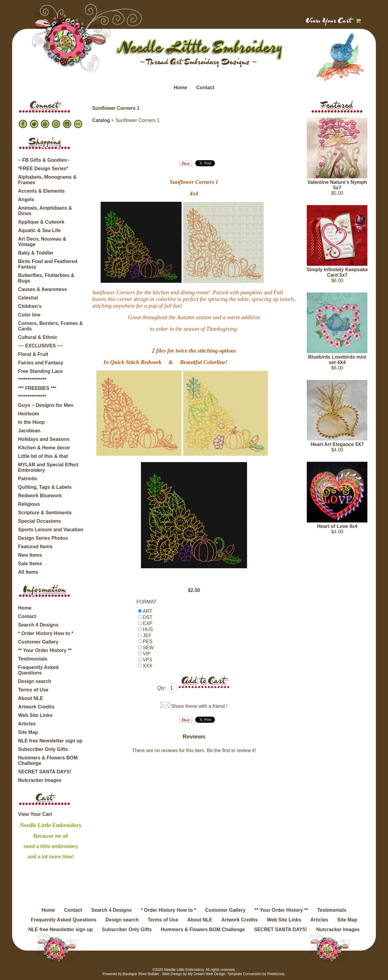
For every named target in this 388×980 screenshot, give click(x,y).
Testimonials (33, 659)
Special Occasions (40, 521)
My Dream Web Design (206, 974)
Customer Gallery (38, 642)
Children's (30, 306)
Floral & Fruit (33, 354)
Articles (27, 724)
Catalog (101, 120)
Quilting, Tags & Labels (45, 487)
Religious (29, 504)
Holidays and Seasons (44, 439)
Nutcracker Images (40, 780)
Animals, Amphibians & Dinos (45, 211)
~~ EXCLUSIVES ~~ (41, 346)
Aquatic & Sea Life (39, 230)
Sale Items (30, 564)
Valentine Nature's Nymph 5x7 (337, 185)
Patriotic (28, 479)
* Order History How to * (46, 633)
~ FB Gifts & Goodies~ (44, 160)
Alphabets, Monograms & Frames (47, 180)
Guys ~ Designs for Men (46, 405)
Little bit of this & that (43, 456)
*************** (32, 380)
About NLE (31, 698)
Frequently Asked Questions (38, 670)
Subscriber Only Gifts (43, 749)
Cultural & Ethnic (38, 337)
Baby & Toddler (36, 253)
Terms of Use (33, 690)
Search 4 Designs (38, 625)
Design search (35, 681)
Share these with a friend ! (199, 706)
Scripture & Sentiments (45, 513)
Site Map (28, 732)
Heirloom (29, 414)
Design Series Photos (43, 538)
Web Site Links (35, 715)
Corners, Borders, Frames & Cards (50, 326)
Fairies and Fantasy (41, 363)
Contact (205, 88)
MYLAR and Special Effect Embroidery (48, 467)
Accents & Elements (42, 191)
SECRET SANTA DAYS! (45, 772)
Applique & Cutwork (41, 222)
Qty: (161, 688)
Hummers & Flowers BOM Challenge (48, 760)
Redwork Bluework (40, 496)
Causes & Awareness (43, 289)
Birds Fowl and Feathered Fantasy (48, 264)
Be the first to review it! (231, 750)
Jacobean (29, 431)
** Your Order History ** (45, 650)
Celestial (28, 298)
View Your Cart (329, 21)
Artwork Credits (36, 707)
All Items (28, 572)
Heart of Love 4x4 (337, 526)
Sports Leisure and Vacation (51, 530)
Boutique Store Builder (141, 974)
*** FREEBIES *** (37, 388)
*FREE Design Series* (43, 169)
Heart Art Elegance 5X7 (337, 444)
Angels (26, 199)
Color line (29, 315)
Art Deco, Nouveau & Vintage (42, 242)
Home (180, 88)
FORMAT (146, 602)
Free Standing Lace (41, 371)
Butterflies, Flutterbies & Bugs (46, 278)
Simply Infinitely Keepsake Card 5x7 (337, 272)
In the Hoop (32, 422)
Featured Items (35, 547)
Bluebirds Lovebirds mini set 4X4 (337, 360)
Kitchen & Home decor (44, 448)
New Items (30, 555)
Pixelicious (276, 974)
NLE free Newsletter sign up (50, 741)
